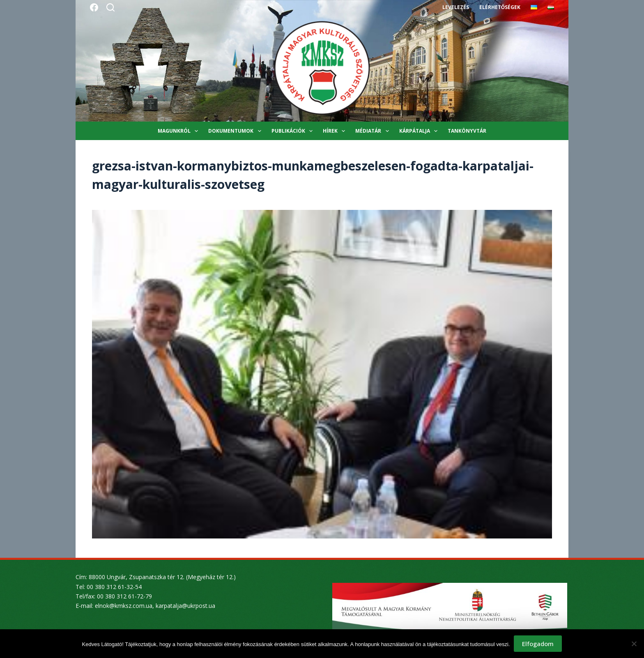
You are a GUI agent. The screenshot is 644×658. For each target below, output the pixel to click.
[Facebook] (94, 7)
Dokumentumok (236, 131)
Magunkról (179, 131)
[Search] (110, 7)
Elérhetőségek (500, 7)
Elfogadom (538, 644)
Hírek (336, 131)
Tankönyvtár (467, 131)
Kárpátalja (420, 131)
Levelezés (456, 7)
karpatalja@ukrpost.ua (185, 606)
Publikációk (294, 131)
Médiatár (374, 131)
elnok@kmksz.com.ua (124, 606)
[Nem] (634, 644)
